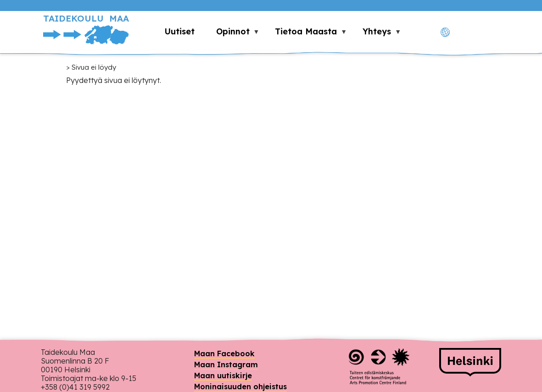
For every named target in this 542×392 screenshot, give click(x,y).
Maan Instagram (226, 364)
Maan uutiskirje (223, 375)
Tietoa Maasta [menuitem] (306, 34)
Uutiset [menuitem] (179, 31)
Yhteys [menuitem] (377, 34)
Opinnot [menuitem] (232, 34)
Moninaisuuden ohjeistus (240, 386)
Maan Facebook (224, 353)
